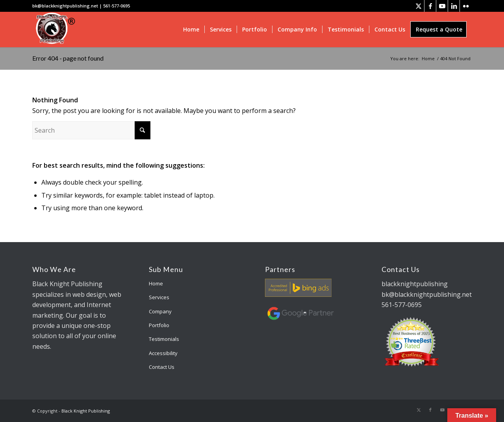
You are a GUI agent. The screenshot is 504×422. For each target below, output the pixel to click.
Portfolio (159, 325)
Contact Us (162, 367)
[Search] (91, 130)
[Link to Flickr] (466, 6)
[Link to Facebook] (430, 6)
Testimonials (164, 339)
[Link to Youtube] (442, 6)
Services (159, 297)
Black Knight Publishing (86, 411)
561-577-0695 (117, 6)
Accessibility (163, 353)
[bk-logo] (54, 30)
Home (156, 283)
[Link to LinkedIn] (454, 6)
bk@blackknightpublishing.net (65, 6)
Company (160, 311)
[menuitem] (191, 30)
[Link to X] (418, 6)
